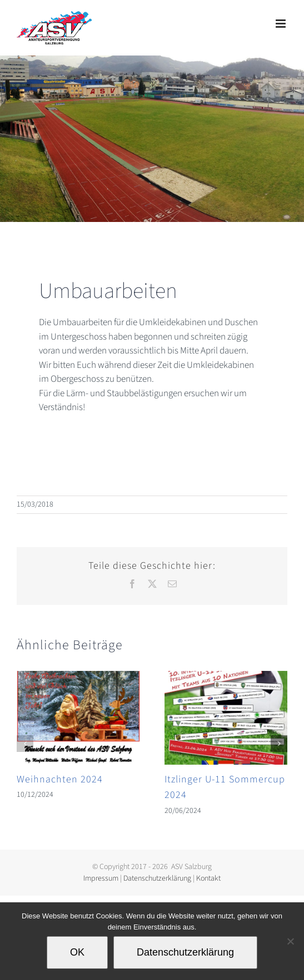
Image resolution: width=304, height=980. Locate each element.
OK (77, 952)
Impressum (101, 878)
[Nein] (290, 941)
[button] (25, 744)
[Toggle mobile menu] (281, 24)
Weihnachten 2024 (60, 779)
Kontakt (208, 878)
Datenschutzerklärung (157, 878)
